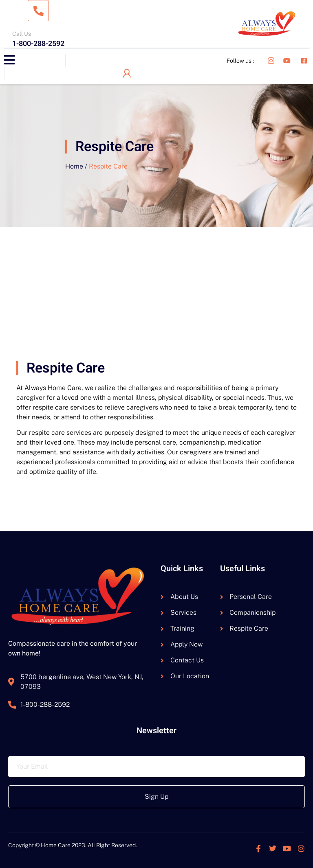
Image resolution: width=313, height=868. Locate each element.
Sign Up (156, 797)
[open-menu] (9, 60)
